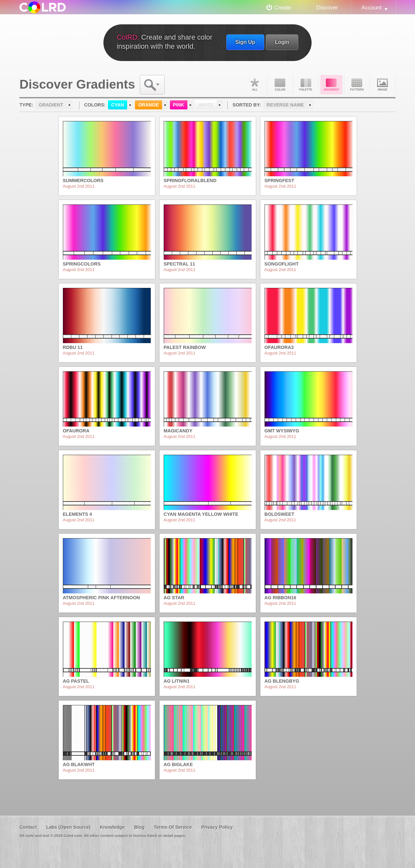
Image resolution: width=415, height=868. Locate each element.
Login (282, 42)
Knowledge (112, 827)
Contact (28, 827)
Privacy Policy (217, 827)
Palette (306, 85)
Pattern (357, 85)
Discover (327, 7)
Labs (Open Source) (68, 827)
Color (280, 85)
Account (372, 7)
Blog (139, 827)
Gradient (331, 85)
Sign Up (245, 42)
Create (283, 7)
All (255, 85)
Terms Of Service (173, 827)
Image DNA (383, 85)
